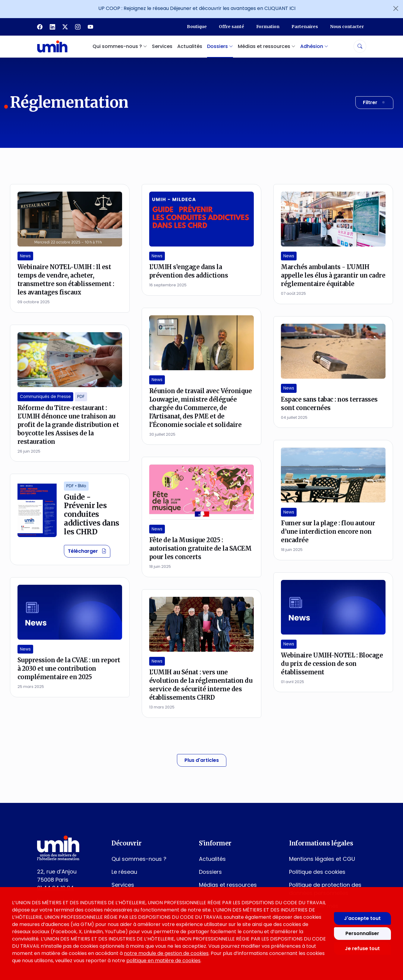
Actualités (190, 46)
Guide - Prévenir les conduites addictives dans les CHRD (92, 514)
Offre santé (231, 27)
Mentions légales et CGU (322, 859)
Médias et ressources (228, 885)
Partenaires (305, 27)
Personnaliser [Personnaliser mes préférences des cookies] (362, 933)
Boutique (197, 27)
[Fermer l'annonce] (396, 8)
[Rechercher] (360, 46)
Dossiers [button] (220, 46)
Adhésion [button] (314, 46)
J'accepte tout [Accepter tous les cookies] (362, 918)
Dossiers (210, 872)
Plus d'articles (202, 760)
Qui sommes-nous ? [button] (120, 46)
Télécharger (89, 551)
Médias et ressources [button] (267, 46)
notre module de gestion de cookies (166, 953)
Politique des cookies (317, 872)
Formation (268, 27)
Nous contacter (347, 27)
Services (162, 46)
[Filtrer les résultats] (374, 103)
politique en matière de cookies (163, 961)
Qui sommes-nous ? (139, 859)
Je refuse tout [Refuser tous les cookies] (362, 948)
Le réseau (124, 872)
